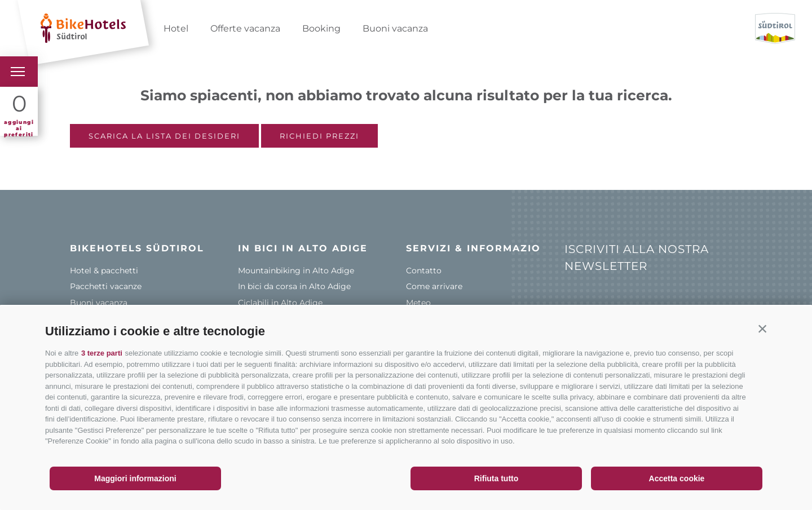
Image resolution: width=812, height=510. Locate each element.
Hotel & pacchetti (104, 270)
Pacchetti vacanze (106, 286)
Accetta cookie (677, 478)
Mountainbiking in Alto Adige (296, 270)
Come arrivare (434, 286)
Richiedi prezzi (319, 136)
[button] (762, 329)
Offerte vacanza (245, 28)
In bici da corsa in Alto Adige (294, 286)
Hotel (176, 28)
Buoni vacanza (395, 28)
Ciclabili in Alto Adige (280, 303)
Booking (321, 28)
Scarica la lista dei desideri (164, 136)
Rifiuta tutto (497, 478)
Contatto (424, 270)
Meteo (418, 303)
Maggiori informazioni (135, 478)
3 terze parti (102, 353)
